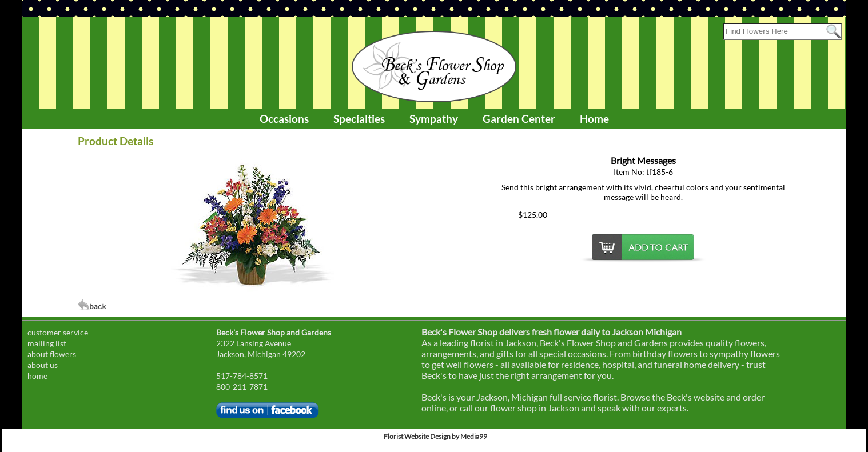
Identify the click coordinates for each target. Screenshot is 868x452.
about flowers (52, 354)
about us (43, 365)
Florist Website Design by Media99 (435, 436)
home (37, 376)
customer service (58, 332)
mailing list (47, 343)
